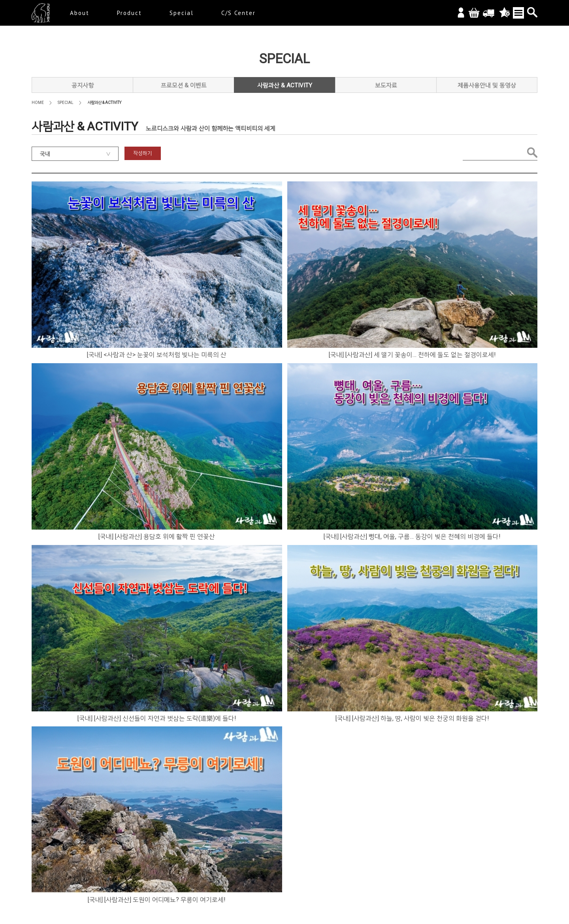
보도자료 (386, 85)
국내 (45, 154)
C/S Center (238, 13)
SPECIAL (66, 103)
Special (182, 13)
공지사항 (83, 85)
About (80, 13)
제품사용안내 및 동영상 (487, 85)
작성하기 (143, 153)
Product (129, 13)
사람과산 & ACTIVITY (285, 85)
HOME (38, 103)
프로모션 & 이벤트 (184, 85)
